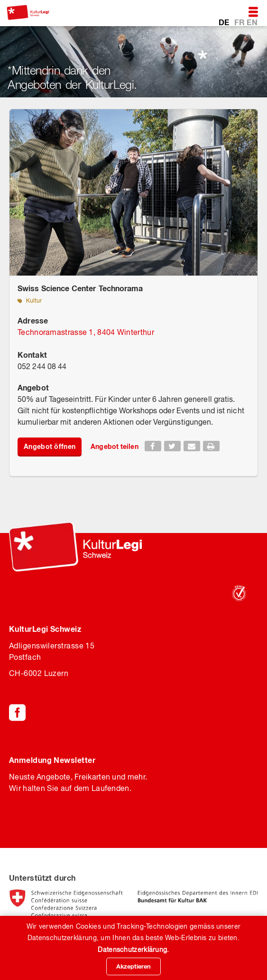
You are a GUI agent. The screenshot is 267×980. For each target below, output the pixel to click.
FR (240, 22)
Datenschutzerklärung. (133, 950)
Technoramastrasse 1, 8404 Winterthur (86, 332)
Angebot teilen (114, 446)
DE (225, 22)
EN (252, 22)
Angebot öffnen (50, 446)
